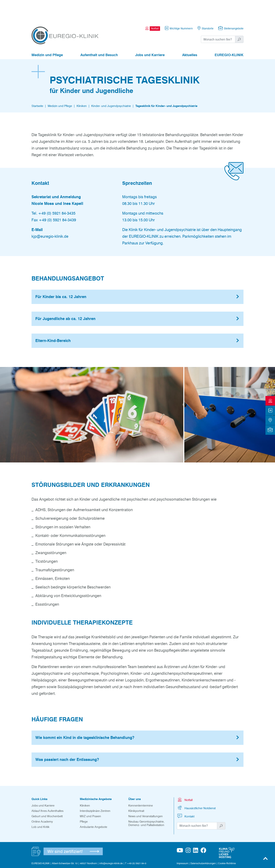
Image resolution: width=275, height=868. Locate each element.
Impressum (182, 842)
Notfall (185, 779)
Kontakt (186, 795)
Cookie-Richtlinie (227, 842)
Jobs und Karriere (150, 34)
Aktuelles (190, 34)
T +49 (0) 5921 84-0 (136, 842)
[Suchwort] (218, 18)
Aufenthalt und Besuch (99, 34)
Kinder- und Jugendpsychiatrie (111, 85)
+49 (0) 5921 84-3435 (57, 192)
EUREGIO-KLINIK (229, 34)
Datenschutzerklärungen (203, 842)
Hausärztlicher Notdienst (196, 787)
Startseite (37, 85)
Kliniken (82, 85)
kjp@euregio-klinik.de (50, 215)
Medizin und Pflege (47, 34)
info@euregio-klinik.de (111, 842)
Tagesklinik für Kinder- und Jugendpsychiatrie (166, 85)
